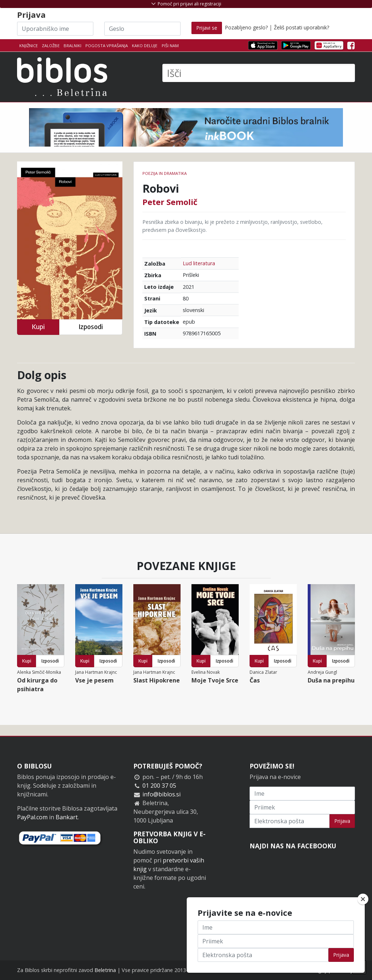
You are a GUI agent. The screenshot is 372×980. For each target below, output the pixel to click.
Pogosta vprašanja (107, 46)
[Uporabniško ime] (55, 29)
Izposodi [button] (91, 327)
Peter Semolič (170, 202)
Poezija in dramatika (165, 173)
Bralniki (72, 46)
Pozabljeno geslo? (246, 27)
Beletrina (105, 970)
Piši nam (170, 46)
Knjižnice (29, 46)
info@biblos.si (161, 794)
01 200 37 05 (159, 786)
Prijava (342, 821)
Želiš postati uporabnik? (302, 27)
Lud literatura (199, 263)
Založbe (51, 46)
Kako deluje (145, 46)
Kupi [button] (38, 327)
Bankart (67, 817)
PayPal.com (32, 817)
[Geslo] (142, 29)
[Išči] (259, 73)
